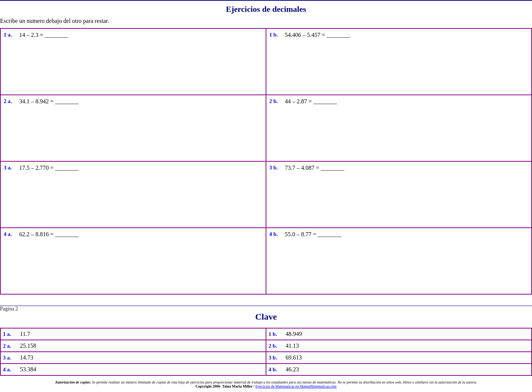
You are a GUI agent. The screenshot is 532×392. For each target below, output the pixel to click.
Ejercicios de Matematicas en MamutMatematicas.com (296, 386)
